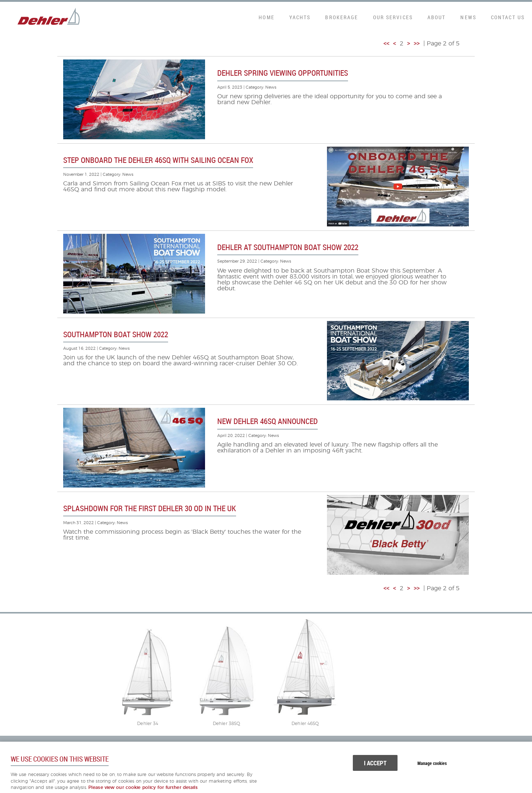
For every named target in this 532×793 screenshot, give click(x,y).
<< (386, 44)
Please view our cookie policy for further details (143, 788)
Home (266, 17)
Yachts (300, 17)
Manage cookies (432, 763)
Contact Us (508, 17)
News (468, 17)
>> (417, 44)
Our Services (393, 17)
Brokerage (342, 17)
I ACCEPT (375, 763)
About (437, 17)
